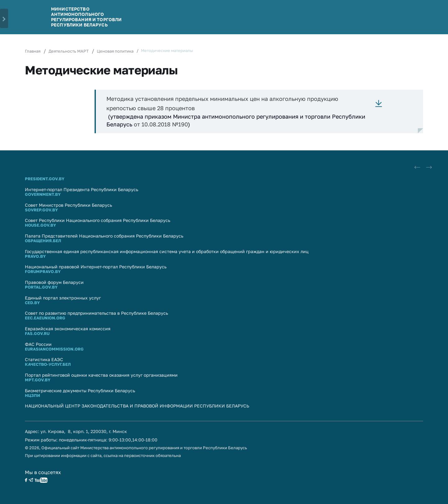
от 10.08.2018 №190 (161, 124)
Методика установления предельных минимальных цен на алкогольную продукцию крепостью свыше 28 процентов (222, 103)
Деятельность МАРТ (69, 51)
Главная (33, 51)
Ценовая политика (115, 51)
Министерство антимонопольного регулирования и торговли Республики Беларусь (86, 17)
